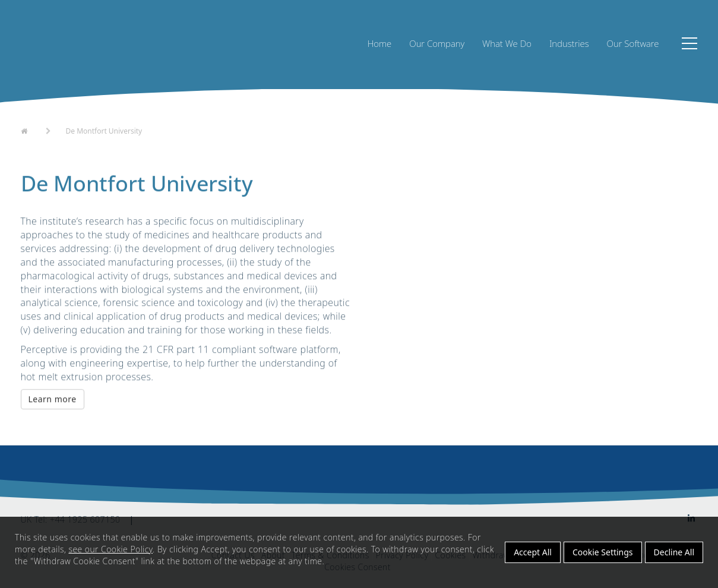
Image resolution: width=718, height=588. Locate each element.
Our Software (633, 43)
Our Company (437, 43)
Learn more (53, 400)
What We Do (507, 43)
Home (380, 43)
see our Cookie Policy (110, 549)
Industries (569, 43)
